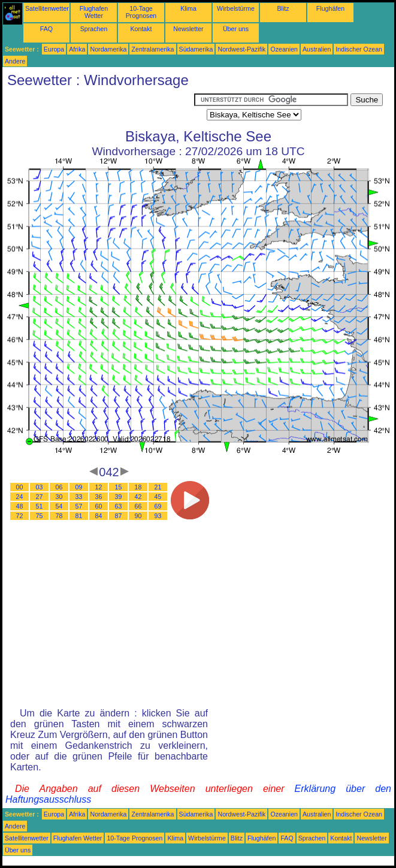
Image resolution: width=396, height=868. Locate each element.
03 (40, 487)
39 (119, 497)
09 (79, 487)
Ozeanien (284, 49)
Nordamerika (108, 49)
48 (20, 506)
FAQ (46, 29)
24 (20, 497)
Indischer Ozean (359, 49)
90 (138, 516)
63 (119, 506)
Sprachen (94, 29)
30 (59, 497)
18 (138, 487)
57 (79, 506)
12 (99, 487)
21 (158, 487)
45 (158, 497)
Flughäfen (330, 8)
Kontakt (141, 29)
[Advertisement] (98, 108)
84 (99, 516)
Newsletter (188, 29)
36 (99, 497)
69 (158, 506)
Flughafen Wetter (94, 12)
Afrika (77, 49)
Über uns (236, 29)
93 (158, 516)
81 (79, 516)
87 (119, 516)
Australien (317, 49)
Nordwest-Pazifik (241, 49)
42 (138, 497)
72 (20, 516)
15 (119, 487)
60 (99, 506)
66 (138, 506)
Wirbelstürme (236, 8)
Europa (54, 49)
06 (59, 487)
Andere (15, 61)
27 (40, 497)
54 (59, 506)
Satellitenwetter (47, 8)
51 (40, 506)
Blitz (283, 8)
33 (79, 497)
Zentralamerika (152, 49)
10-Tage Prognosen (141, 12)
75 (40, 516)
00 (20, 487)
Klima (188, 8)
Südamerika (196, 49)
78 (59, 516)
